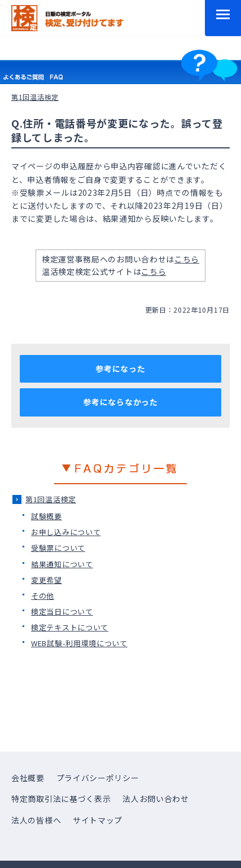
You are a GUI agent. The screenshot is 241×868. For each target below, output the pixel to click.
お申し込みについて (66, 532)
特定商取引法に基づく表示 (61, 799)
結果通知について (62, 564)
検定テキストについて (70, 627)
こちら (187, 259)
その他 (43, 596)
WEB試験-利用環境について (79, 643)
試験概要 (47, 516)
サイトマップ (98, 820)
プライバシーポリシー (98, 778)
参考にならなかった (120, 402)
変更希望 (47, 580)
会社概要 (28, 778)
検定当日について (62, 611)
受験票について (58, 548)
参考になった (120, 369)
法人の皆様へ (36, 820)
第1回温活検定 (51, 499)
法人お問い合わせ (156, 799)
